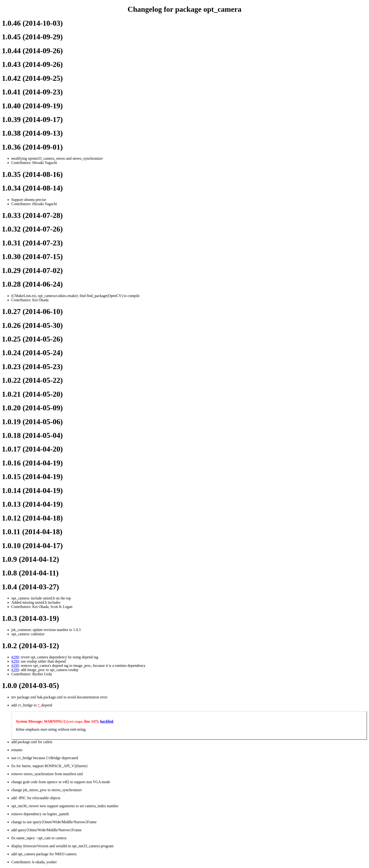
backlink (107, 721)
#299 (15, 657)
